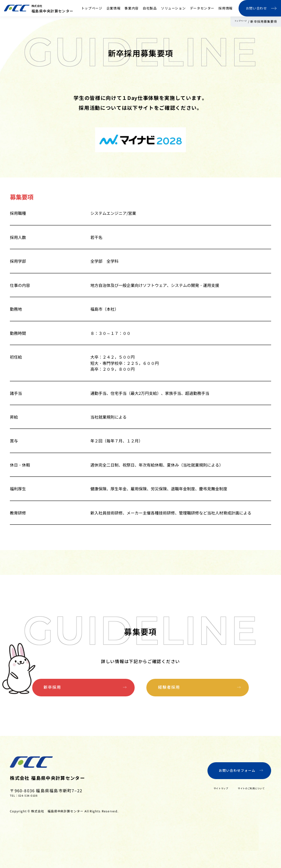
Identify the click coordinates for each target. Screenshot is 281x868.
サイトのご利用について (239, 806)
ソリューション (173, 8)
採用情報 (226, 8)
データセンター (202, 8)
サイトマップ (195, 806)
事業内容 (132, 8)
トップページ (92, 8)
